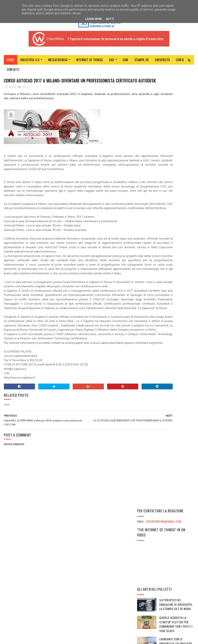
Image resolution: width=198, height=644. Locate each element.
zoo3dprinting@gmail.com (163, 93)
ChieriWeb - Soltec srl (82, 595)
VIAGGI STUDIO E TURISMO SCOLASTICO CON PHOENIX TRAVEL (164, 558)
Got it (110, 19)
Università (162, 62)
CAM (125, 62)
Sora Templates (22, 639)
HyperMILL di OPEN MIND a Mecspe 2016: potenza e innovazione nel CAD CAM (164, 252)
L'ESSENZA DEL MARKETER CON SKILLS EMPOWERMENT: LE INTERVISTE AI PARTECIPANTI (166, 535)
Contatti (13, 72)
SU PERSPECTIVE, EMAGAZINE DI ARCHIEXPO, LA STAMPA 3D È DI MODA (176, 176)
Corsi (180, 62)
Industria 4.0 (30, 62)
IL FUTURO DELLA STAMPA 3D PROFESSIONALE (175, 307)
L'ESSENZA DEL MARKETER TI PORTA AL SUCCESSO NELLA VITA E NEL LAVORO (160, 542)
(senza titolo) (169, 232)
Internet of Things (90, 62)
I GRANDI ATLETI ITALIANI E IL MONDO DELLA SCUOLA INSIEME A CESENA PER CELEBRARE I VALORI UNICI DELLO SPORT (164, 525)
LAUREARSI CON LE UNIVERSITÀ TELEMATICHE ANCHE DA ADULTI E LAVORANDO (176, 217)
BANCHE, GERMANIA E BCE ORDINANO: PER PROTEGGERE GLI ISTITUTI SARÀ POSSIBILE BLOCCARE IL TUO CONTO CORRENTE (165, 331)
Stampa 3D (142, 62)
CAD (112, 62)
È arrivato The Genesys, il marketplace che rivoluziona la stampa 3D (176, 355)
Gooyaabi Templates (57, 639)
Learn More (94, 19)
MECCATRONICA (58, 62)
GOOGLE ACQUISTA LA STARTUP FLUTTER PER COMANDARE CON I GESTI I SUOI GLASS (176, 196)
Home (11, 62)
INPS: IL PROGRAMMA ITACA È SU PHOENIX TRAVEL (162, 550)
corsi (25, 97)
